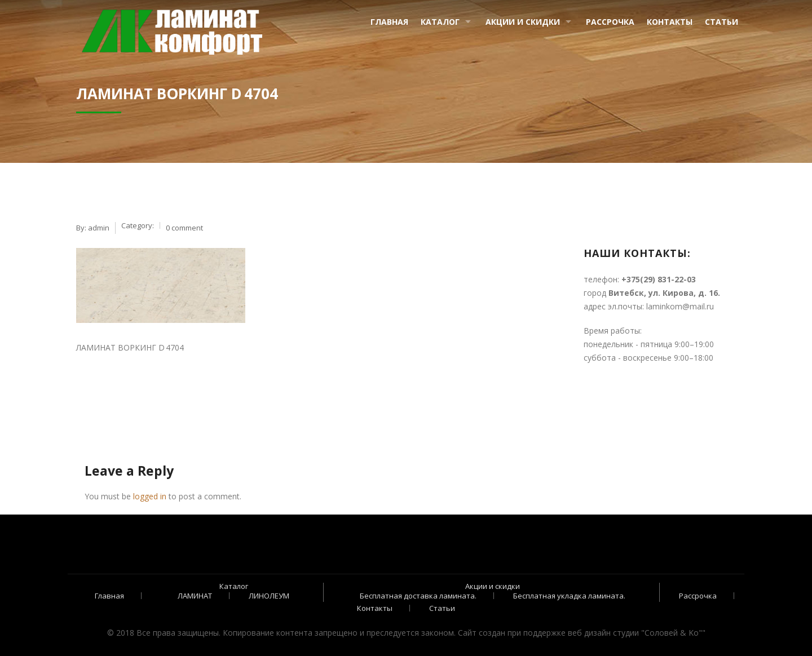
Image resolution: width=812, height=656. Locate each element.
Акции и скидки (523, 22)
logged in (150, 496)
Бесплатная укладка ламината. (569, 596)
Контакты (670, 22)
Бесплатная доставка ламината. (418, 596)
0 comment (184, 228)
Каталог (440, 22)
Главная (389, 22)
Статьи (721, 22)
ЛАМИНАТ (195, 596)
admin (99, 228)
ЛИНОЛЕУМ (269, 596)
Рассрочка (610, 22)
